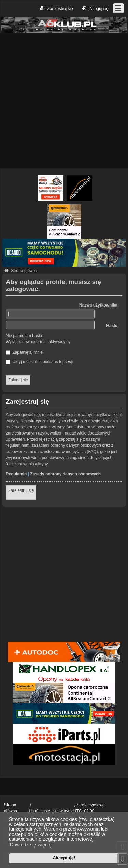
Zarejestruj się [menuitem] (56, 8)
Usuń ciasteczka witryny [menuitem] (51, 811)
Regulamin (16, 474)
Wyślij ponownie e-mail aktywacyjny (38, 342)
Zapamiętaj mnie (24, 352)
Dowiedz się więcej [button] (31, 845)
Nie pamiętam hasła (24, 336)
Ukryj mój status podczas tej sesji (39, 362)
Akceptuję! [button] (64, 858)
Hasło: (112, 326)
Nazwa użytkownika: (99, 305)
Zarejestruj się (21, 490)
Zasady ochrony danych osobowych (65, 474)
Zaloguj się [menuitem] (94, 8)
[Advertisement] (64, 101)
